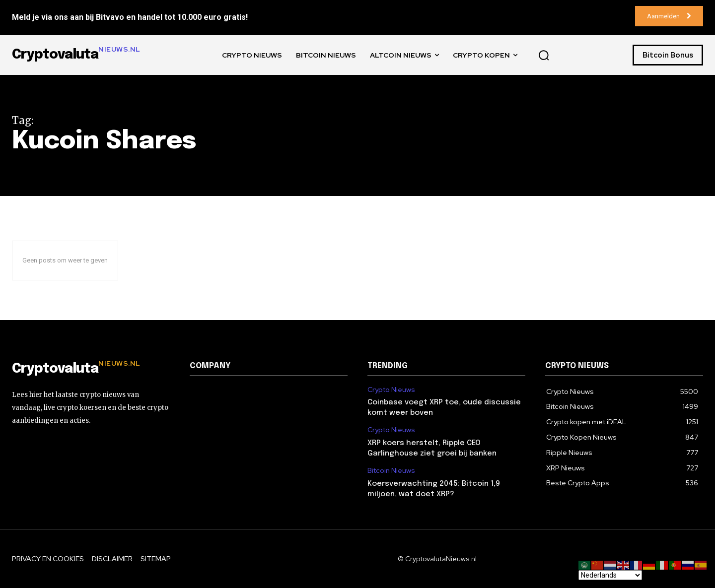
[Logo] (91, 369)
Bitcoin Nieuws (391, 471)
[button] (544, 55)
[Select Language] (610, 575)
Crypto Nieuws (391, 390)
